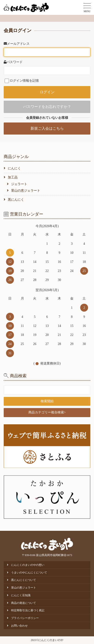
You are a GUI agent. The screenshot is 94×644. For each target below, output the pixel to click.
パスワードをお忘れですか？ (47, 107)
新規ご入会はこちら (47, 128)
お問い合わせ (19, 626)
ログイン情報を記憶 (22, 81)
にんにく (14, 168)
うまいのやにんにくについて (29, 573)
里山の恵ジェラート (26, 191)
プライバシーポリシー (25, 618)
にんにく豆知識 (21, 595)
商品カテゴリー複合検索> (47, 412)
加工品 (13, 177)
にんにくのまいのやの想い (28, 565)
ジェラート (19, 184)
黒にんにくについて (24, 580)
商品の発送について (24, 603)
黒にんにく (16, 200)
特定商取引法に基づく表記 (28, 610)
